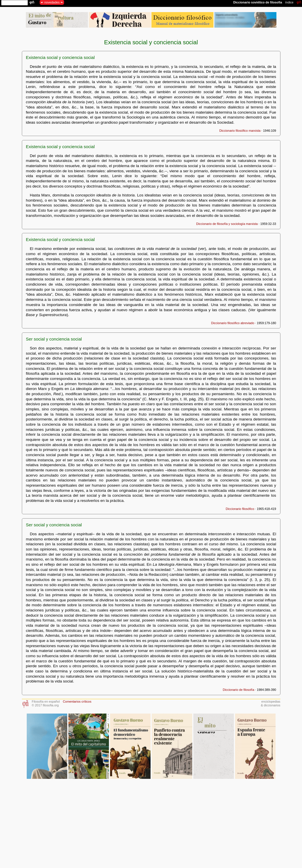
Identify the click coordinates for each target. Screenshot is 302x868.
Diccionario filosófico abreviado (233, 323)
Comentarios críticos (77, 701)
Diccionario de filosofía (238, 690)
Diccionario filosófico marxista (240, 131)
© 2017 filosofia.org (45, 705)
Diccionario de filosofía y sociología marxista (227, 224)
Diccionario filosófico (240, 509)
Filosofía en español (46, 701)
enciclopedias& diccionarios (271, 703)
